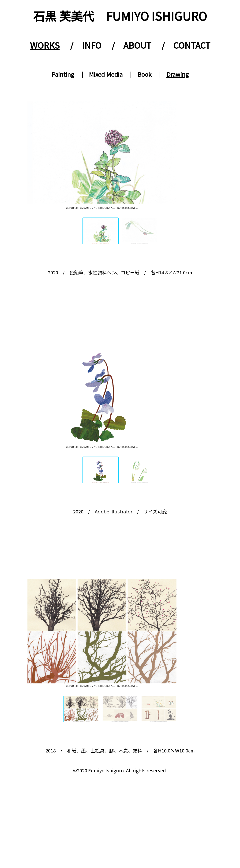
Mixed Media (106, 74)
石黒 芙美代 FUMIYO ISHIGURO (120, 16)
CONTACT (192, 45)
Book (144, 74)
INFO (92, 45)
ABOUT (137, 45)
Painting (63, 74)
